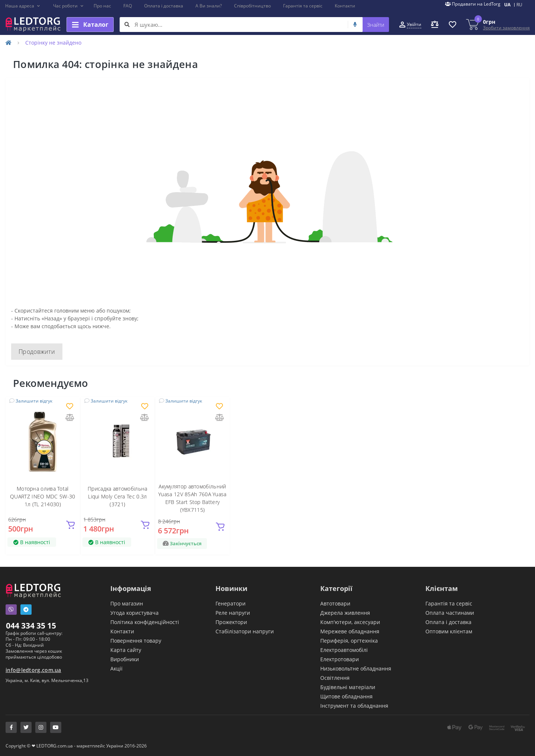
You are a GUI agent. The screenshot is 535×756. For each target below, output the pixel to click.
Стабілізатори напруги (245, 631)
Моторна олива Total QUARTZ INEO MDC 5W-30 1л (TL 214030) (43, 496)
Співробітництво (252, 6)
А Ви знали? (209, 6)
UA (507, 5)
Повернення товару (136, 641)
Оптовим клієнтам (449, 631)
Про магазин (127, 603)
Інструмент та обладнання (354, 706)
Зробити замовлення (506, 28)
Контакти (345, 6)
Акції (116, 668)
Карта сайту (126, 650)
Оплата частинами (450, 613)
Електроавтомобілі (344, 650)
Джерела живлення (345, 613)
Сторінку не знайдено (53, 43)
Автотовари (335, 603)
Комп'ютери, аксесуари (350, 622)
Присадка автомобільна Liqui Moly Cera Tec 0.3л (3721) (117, 496)
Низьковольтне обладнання (356, 668)
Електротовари (340, 659)
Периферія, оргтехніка (349, 641)
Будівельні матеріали (348, 687)
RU (519, 5)
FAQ (128, 6)
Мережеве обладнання (350, 631)
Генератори (231, 603)
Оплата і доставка (164, 6)
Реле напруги (233, 613)
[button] (23, 6)
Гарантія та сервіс (303, 6)
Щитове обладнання (346, 696)
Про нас (102, 6)
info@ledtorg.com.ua (33, 670)
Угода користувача (134, 613)
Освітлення (335, 678)
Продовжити (37, 352)
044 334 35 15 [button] (31, 626)
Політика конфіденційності (145, 622)
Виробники (125, 659)
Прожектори (231, 622)
